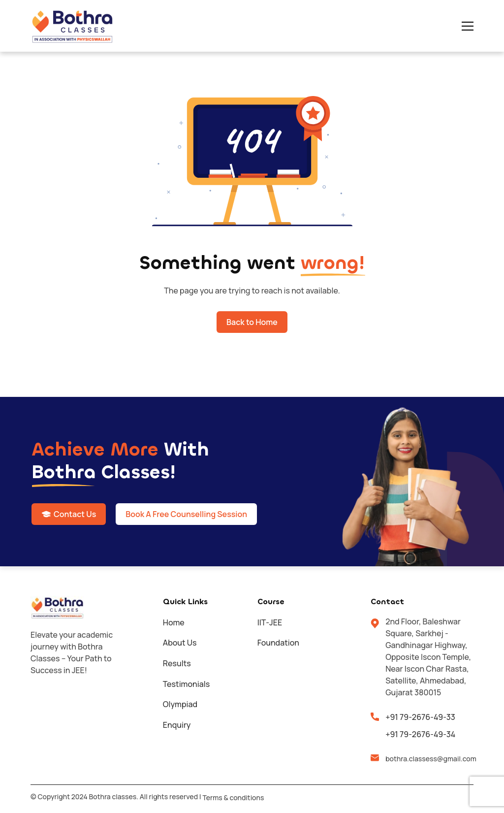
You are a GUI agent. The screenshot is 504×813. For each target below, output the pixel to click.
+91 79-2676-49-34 (420, 734)
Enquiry (177, 725)
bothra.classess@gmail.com (429, 759)
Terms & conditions (233, 797)
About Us (180, 643)
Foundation (278, 643)
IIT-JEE (270, 622)
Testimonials (186, 684)
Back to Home (252, 322)
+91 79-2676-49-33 (420, 717)
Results (177, 663)
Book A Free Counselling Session (186, 514)
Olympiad (180, 704)
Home (174, 622)
